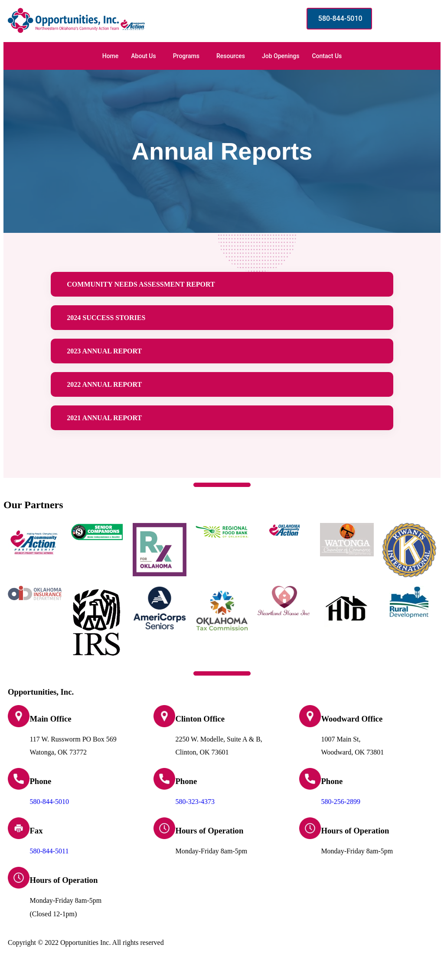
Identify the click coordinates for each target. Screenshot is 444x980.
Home (111, 56)
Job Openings (281, 56)
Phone (40, 797)
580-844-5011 (49, 867)
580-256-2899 (341, 818)
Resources (231, 56)
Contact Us (327, 56)
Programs (186, 56)
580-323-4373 (195, 818)
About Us (143, 56)
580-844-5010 (49, 818)
